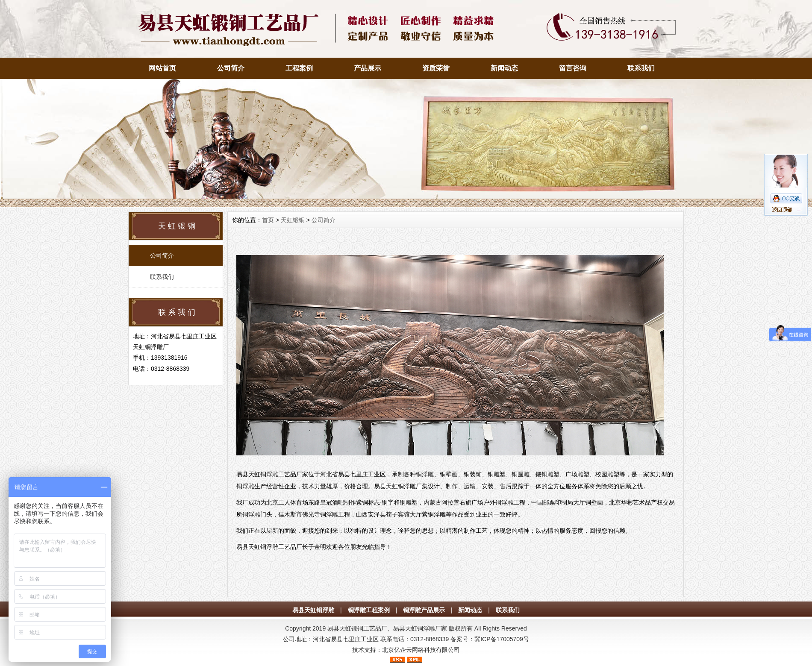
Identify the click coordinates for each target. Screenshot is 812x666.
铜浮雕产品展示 (424, 610)
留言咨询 (573, 68)
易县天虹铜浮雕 (313, 610)
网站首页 (162, 68)
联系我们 (641, 68)
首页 (268, 220)
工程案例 (299, 68)
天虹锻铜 (293, 220)
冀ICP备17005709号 (502, 639)
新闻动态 (504, 68)
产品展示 (368, 68)
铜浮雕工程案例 (369, 610)
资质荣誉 (436, 68)
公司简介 (231, 68)
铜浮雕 (425, 474)
